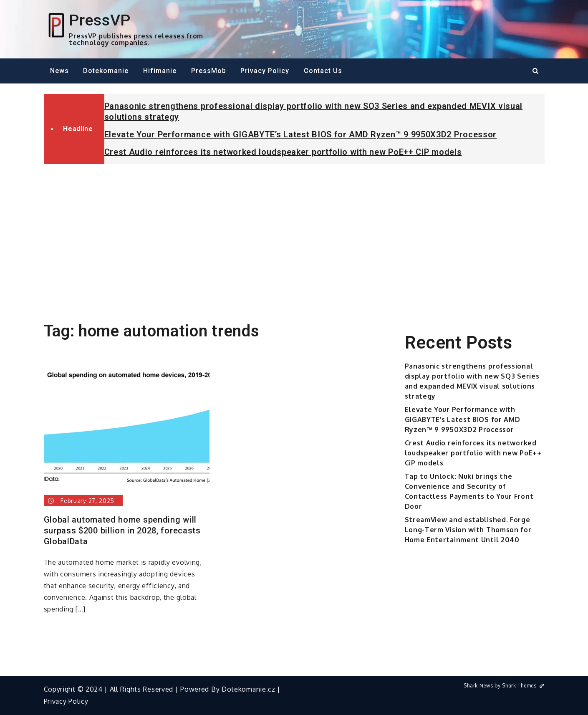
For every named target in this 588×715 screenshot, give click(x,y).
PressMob (209, 71)
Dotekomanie (106, 71)
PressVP (100, 20)
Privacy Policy (265, 71)
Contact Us (323, 71)
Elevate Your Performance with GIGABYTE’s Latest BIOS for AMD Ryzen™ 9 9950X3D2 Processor (301, 134)
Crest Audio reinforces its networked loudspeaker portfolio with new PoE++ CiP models (283, 152)
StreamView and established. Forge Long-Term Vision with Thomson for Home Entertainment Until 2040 (468, 530)
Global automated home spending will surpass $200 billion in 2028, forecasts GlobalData (122, 531)
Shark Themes (523, 686)
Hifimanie (160, 71)
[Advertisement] (294, 233)
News (59, 71)
